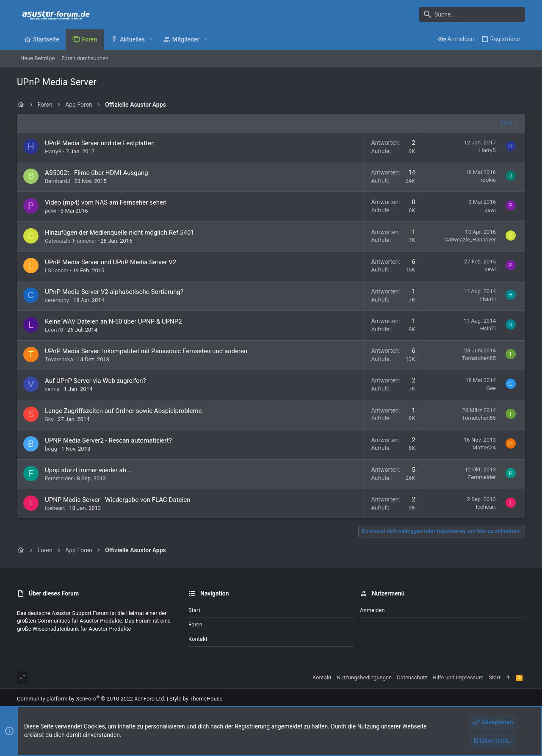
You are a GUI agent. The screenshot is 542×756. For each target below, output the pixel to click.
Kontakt (198, 639)
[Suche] (472, 14)
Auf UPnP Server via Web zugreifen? (95, 381)
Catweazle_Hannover (71, 241)
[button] (151, 39)
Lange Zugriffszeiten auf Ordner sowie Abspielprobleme (123, 411)
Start (194, 610)
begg (51, 449)
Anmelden (372, 610)
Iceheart (55, 508)
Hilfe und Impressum (458, 677)
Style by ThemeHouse (196, 699)
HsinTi (488, 299)
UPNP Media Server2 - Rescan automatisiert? (108, 440)
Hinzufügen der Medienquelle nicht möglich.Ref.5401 (120, 233)
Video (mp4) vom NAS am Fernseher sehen (106, 202)
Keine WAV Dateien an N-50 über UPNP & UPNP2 (113, 321)
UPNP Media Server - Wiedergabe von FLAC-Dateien (118, 500)
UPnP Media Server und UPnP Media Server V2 (111, 262)
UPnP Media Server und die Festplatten (100, 143)
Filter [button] (507, 123)
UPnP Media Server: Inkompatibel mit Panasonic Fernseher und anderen (146, 351)
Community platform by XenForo (91, 699)
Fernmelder (59, 478)
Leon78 (54, 330)
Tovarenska (59, 359)
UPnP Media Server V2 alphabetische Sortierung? (114, 292)
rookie (488, 180)
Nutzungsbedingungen (364, 677)
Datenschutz (412, 677)
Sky (49, 419)
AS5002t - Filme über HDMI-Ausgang (97, 173)
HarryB (53, 151)
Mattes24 (484, 447)
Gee (491, 388)
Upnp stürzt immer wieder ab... (88, 470)
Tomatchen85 (479, 358)
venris (52, 389)
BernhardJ (58, 181)
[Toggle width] (22, 678)
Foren (195, 624)
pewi (51, 211)
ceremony (57, 300)
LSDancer (57, 270)
